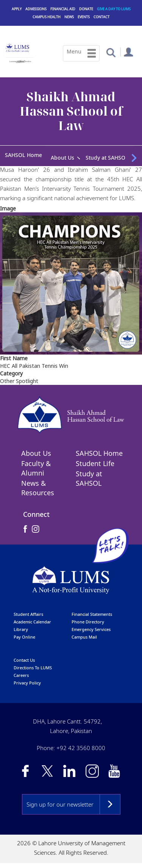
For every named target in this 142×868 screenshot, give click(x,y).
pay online (24, 638)
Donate (86, 9)
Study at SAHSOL (107, 158)
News (69, 17)
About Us (62, 158)
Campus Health (47, 17)
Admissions (36, 9)
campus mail (84, 638)
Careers (21, 676)
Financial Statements (92, 615)
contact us (24, 661)
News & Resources (38, 489)
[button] (111, 52)
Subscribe (110, 805)
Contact (101, 17)
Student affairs (28, 615)
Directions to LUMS (33, 668)
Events (84, 17)
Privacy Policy (27, 684)
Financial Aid (63, 9)
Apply (17, 9)
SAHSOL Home (23, 155)
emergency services (91, 630)
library (21, 630)
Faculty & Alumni (36, 469)
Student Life (95, 465)
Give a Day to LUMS (114, 9)
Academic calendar (32, 622)
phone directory (88, 622)
